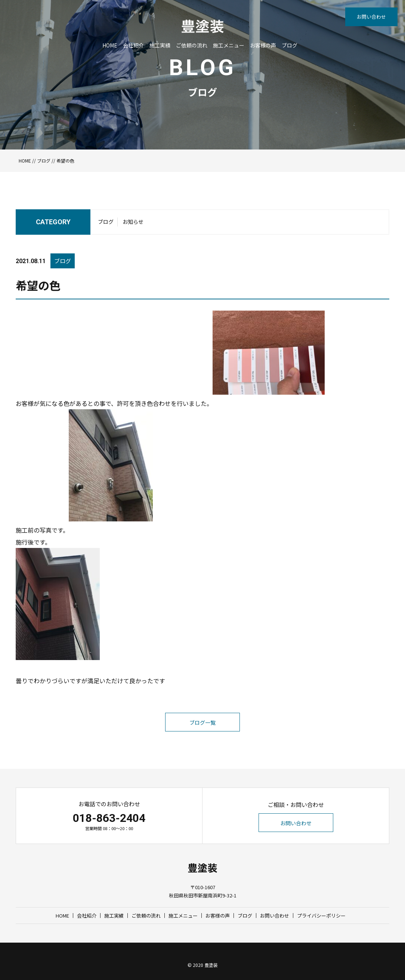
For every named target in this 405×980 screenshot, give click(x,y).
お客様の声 (263, 45)
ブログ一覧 (202, 722)
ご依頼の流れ (192, 45)
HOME (110, 45)
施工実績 (160, 45)
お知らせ (133, 222)
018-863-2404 (109, 818)
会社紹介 (133, 45)
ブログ (290, 45)
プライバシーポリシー (321, 916)
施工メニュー (229, 45)
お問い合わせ (371, 17)
